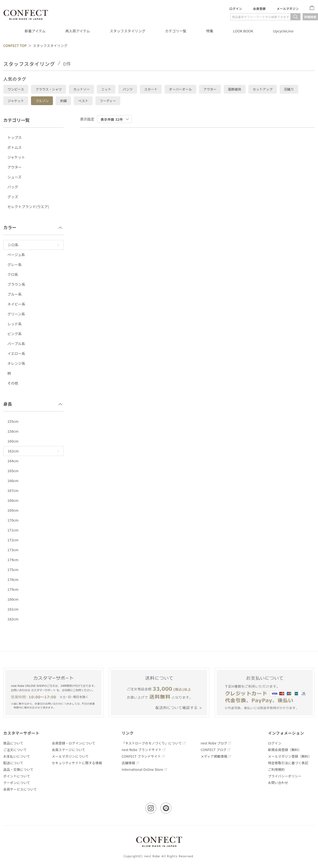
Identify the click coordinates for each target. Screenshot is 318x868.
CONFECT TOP (15, 45)
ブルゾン (42, 101)
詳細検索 (310, 17)
